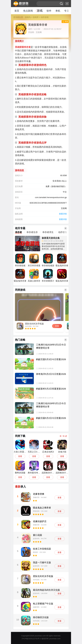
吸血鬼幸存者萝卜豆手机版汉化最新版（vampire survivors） (62, 261)
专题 (67, 11)
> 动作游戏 (44, 17)
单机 (58, 11)
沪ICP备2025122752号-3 (31, 639)
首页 (17, 11)
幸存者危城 (20, 260)
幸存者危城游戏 (48, 261)
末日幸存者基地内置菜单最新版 (34, 261)
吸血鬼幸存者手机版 (20, 276)
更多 (66, 228)
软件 (49, 11)
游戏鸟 (28, 17)
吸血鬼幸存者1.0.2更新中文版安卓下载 (62, 276)
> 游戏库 (35, 17)
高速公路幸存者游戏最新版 (34, 276)
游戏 (40, 11)
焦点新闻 (28, 11)
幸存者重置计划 (48, 276)
